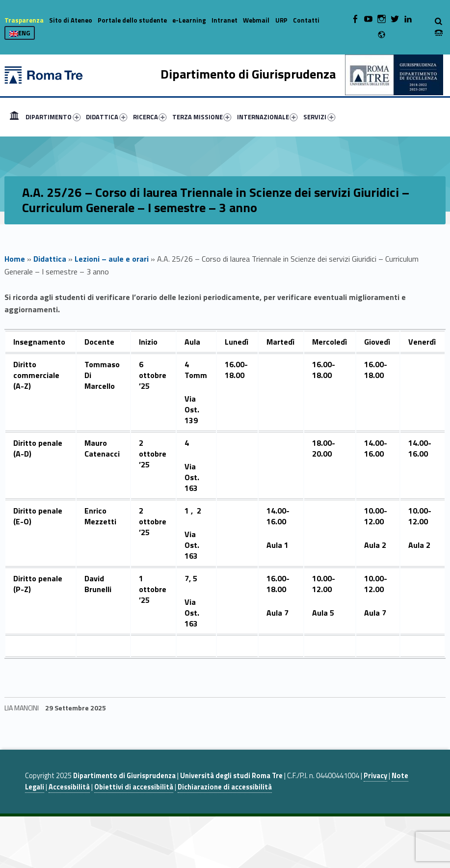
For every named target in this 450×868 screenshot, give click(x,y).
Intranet (225, 20)
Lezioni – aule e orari (112, 259)
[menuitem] (14, 117)
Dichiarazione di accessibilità (225, 787)
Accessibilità (69, 787)
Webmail (256, 20)
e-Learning (189, 20)
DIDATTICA (106, 117)
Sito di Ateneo (71, 20)
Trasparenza (24, 20)
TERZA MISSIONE (202, 117)
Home (14, 117)
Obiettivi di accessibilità (134, 787)
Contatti (306, 20)
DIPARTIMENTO (53, 117)
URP (281, 20)
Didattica (50, 259)
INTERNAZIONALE (267, 117)
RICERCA (150, 117)
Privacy (375, 776)
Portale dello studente (132, 20)
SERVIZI (319, 117)
